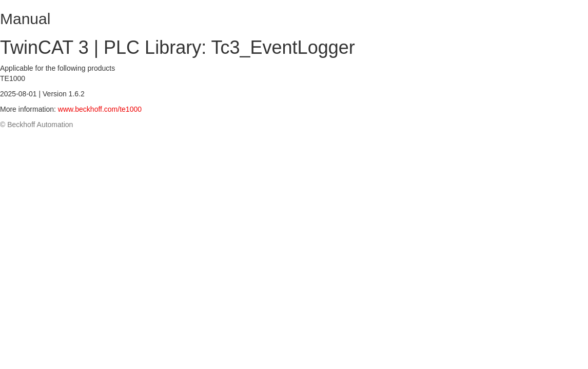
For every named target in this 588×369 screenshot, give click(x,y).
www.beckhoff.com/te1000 (100, 109)
